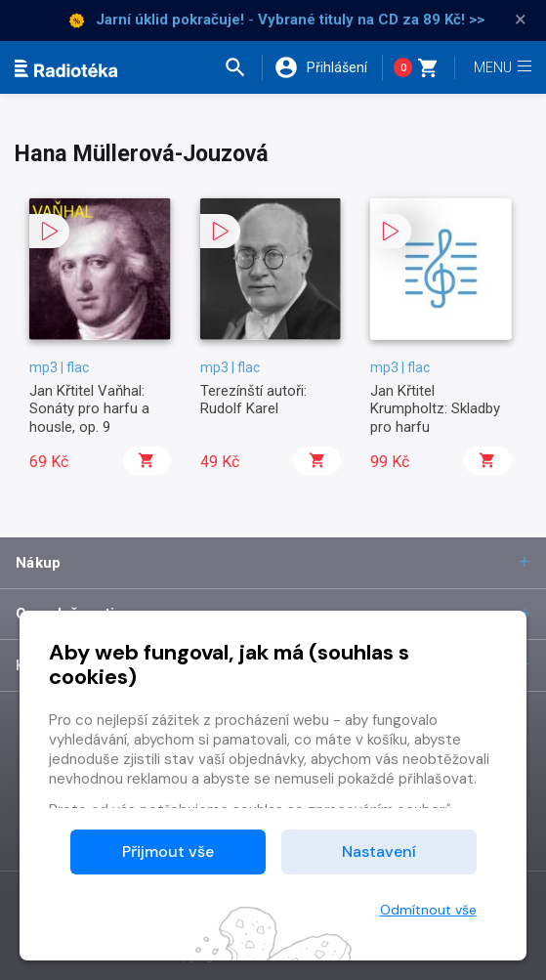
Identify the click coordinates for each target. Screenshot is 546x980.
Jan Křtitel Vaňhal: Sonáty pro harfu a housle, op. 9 (89, 409)
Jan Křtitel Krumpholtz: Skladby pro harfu (435, 409)
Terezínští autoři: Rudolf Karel (253, 400)
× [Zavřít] (521, 20)
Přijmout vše (168, 852)
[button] (242, 67)
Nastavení (379, 852)
